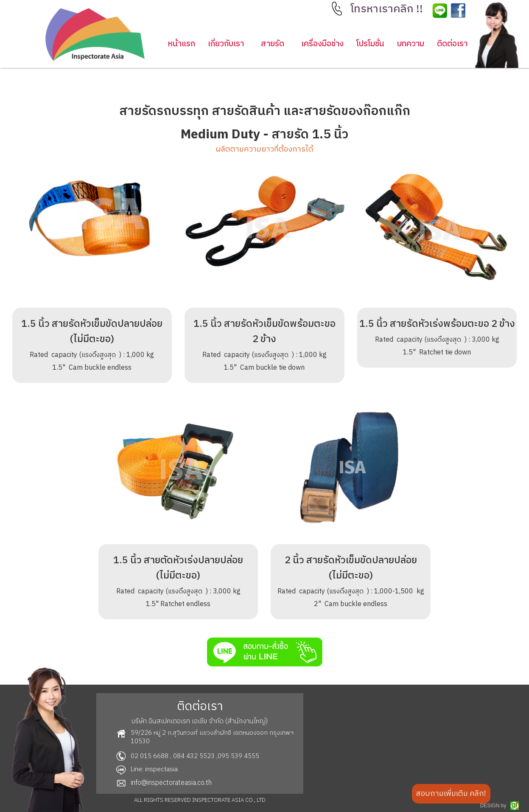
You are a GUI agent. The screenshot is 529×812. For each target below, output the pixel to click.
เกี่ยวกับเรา (226, 44)
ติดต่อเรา (452, 44)
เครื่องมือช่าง (322, 44)
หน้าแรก (182, 44)
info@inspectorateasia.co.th (171, 783)
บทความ (411, 44)
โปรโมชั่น (370, 44)
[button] (388, 11)
